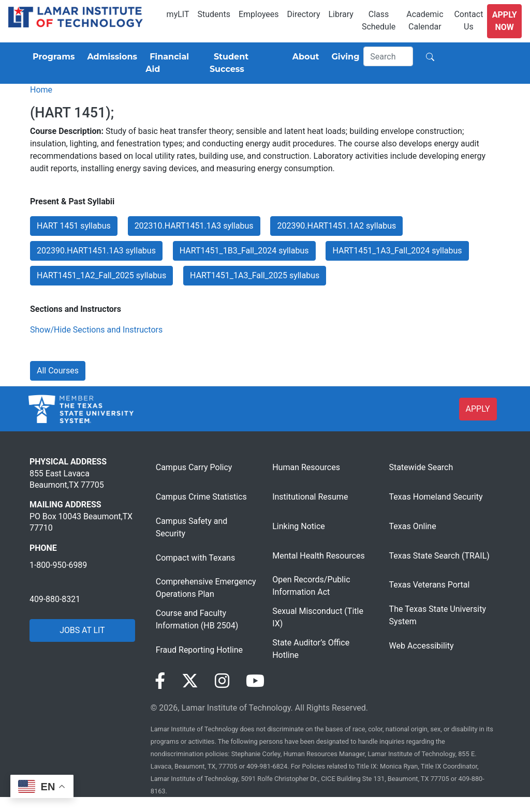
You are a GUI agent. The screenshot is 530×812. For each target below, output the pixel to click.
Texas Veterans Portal (430, 585)
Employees (259, 14)
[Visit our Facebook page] (160, 681)
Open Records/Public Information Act (311, 586)
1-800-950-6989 (58, 565)
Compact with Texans (195, 558)
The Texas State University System (438, 615)
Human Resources (306, 467)
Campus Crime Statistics (201, 497)
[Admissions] (110, 57)
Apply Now (505, 21)
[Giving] (344, 57)
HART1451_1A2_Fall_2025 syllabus (101, 275)
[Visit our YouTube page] (255, 681)
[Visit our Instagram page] (222, 681)
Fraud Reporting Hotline (199, 650)
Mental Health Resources (319, 556)
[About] (304, 57)
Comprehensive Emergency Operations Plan (206, 588)
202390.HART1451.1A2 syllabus (336, 226)
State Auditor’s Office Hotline (311, 649)
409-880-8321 (55, 599)
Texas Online (413, 526)
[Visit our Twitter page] (190, 681)
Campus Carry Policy (194, 467)
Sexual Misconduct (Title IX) (318, 617)
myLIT (178, 14)
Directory (304, 14)
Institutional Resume (310, 497)
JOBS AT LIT (82, 630)
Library (341, 14)
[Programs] (51, 57)
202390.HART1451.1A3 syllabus (96, 251)
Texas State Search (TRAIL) (439, 556)
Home (41, 90)
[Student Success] (245, 63)
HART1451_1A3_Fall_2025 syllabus (255, 275)
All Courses (58, 371)
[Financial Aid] (173, 63)
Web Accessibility (422, 646)
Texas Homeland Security (436, 497)
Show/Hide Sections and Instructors (96, 330)
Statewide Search (421, 467)
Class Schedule (379, 20)
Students (214, 14)
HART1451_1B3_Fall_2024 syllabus (244, 251)
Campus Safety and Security (192, 527)
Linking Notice (299, 526)
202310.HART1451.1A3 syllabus (194, 226)
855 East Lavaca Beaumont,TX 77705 (67, 479)
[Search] (388, 56)
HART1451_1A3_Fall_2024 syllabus (397, 251)
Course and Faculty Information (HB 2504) (197, 619)
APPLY (478, 409)
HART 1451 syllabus (74, 226)
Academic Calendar (425, 20)
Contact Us (468, 20)
